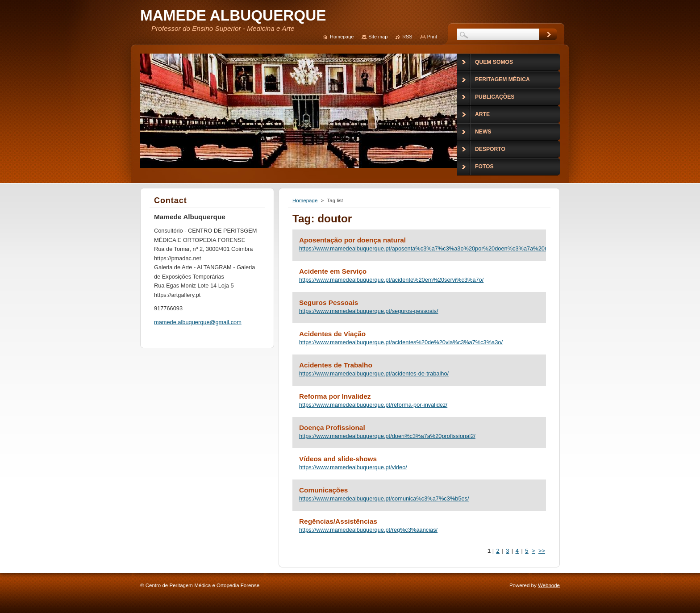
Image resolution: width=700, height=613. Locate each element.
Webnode (549, 585)
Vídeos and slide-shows (338, 459)
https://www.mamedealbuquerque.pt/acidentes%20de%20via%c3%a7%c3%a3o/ (401, 342)
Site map (378, 37)
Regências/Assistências (338, 521)
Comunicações (323, 490)
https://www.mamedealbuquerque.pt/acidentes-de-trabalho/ (374, 373)
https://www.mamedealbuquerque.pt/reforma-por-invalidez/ (373, 405)
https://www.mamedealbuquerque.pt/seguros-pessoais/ (369, 311)
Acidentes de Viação (332, 334)
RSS (407, 37)
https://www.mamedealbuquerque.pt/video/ (353, 467)
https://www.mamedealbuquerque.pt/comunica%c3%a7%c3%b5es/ (384, 498)
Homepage (305, 200)
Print (432, 37)
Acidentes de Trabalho (336, 365)
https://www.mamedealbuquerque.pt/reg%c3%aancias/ (368, 530)
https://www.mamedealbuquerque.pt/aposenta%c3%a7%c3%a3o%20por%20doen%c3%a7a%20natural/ (419, 248)
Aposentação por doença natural (352, 240)
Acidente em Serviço (333, 271)
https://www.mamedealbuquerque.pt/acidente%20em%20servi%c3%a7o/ (391, 280)
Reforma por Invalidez (335, 396)
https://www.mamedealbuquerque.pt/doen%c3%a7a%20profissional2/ (387, 436)
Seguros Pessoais (329, 302)
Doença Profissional (332, 427)
